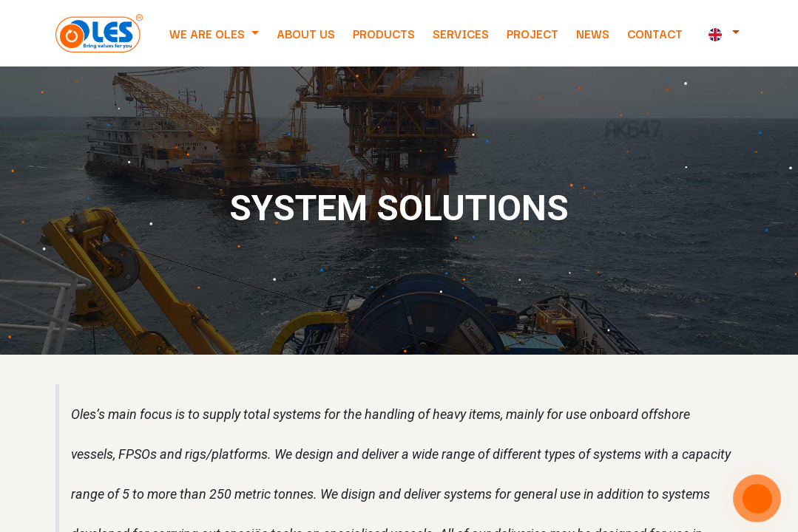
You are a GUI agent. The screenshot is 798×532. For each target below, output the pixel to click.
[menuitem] (306, 33)
